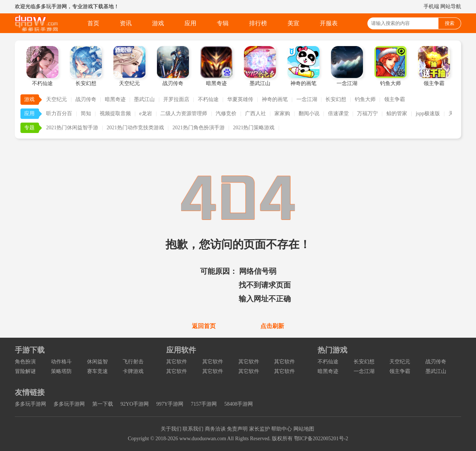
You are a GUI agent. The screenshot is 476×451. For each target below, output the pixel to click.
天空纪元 (57, 99)
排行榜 (258, 23)
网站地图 (304, 429)
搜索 (450, 23)
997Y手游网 (170, 404)
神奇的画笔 (275, 99)
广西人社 (255, 113)
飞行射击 (133, 362)
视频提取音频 (115, 113)
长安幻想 (336, 99)
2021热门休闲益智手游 (72, 128)
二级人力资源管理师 (184, 113)
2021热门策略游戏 (254, 128)
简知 (86, 113)
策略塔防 (61, 371)
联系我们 (193, 429)
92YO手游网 (135, 404)
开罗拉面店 (176, 99)
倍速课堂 (338, 113)
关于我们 (171, 429)
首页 (93, 23)
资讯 (126, 23)
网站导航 (451, 7)
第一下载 (103, 404)
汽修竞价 (226, 113)
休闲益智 (97, 362)
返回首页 (204, 326)
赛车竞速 (97, 371)
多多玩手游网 (30, 404)
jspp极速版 (428, 113)
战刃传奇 (86, 99)
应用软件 (181, 350)
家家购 (282, 113)
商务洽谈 (215, 429)
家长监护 (260, 429)
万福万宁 (367, 113)
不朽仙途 (208, 99)
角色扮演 (25, 362)
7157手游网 (204, 404)
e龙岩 (145, 113)
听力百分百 (59, 113)
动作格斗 (61, 362)
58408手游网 (239, 404)
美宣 (293, 23)
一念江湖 (307, 99)
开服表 (329, 23)
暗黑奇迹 (115, 99)
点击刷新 (272, 326)
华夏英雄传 (240, 99)
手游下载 (30, 350)
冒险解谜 (25, 371)
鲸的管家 (397, 113)
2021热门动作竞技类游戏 (135, 128)
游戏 (158, 23)
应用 (190, 23)
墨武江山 (144, 99)
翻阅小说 (309, 113)
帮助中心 (282, 429)
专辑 (223, 23)
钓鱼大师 (365, 99)
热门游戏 (332, 350)
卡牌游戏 (133, 371)
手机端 (431, 7)
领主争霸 (395, 99)
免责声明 (237, 429)
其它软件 (177, 362)
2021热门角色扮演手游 (199, 128)
